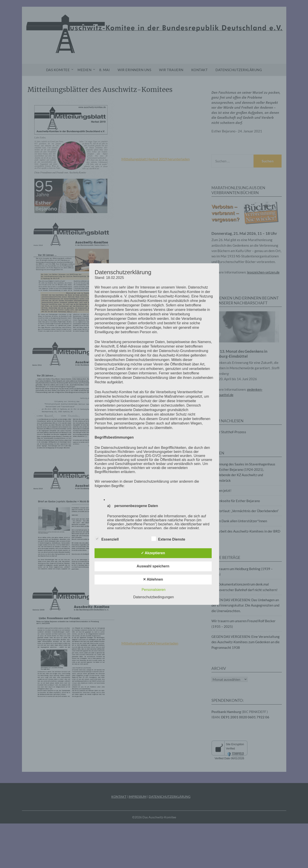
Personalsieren (154, 590)
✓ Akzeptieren (153, 553)
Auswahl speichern (153, 566)
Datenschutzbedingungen (154, 597)
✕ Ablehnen (153, 579)
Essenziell (107, 539)
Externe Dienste (168, 539)
